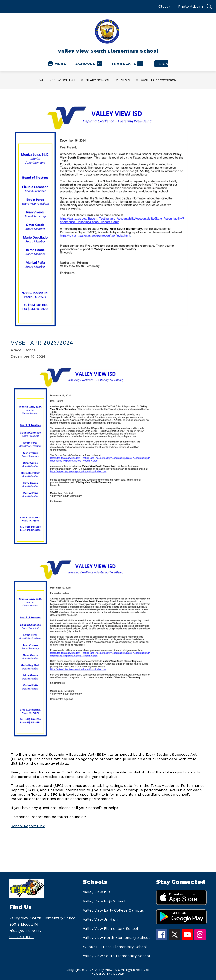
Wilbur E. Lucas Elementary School (115, 947)
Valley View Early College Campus (113, 910)
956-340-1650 (22, 937)
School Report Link (28, 826)
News (126, 80)
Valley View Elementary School (110, 928)
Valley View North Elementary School (116, 938)
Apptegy (118, 973)
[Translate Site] (126, 64)
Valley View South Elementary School (75, 80)
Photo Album (191, 6)
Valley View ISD (96, 892)
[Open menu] (57, 64)
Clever (165, 6)
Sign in (164, 64)
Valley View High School (104, 901)
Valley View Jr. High (100, 919)
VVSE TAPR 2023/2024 (159, 80)
